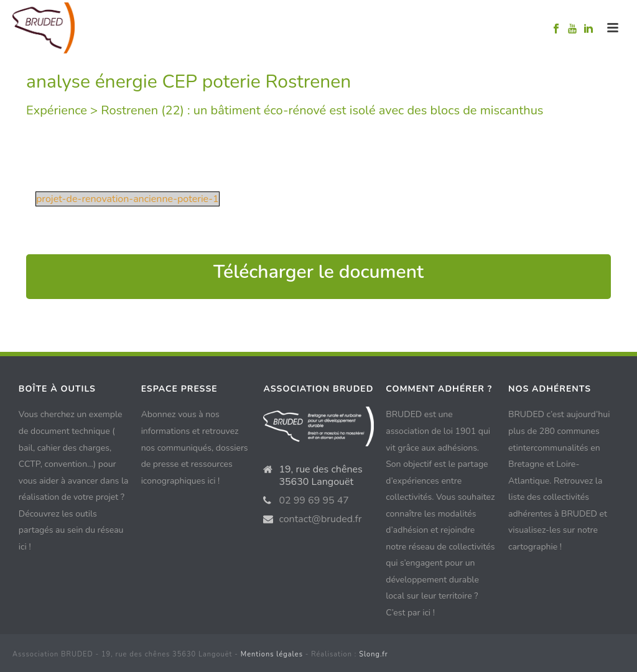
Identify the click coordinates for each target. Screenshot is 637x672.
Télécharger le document (318, 272)
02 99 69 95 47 (314, 500)
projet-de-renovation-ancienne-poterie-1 (128, 199)
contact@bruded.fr (320, 519)
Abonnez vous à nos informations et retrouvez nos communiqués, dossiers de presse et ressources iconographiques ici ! (195, 447)
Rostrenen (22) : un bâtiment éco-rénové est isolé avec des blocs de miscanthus (322, 110)
